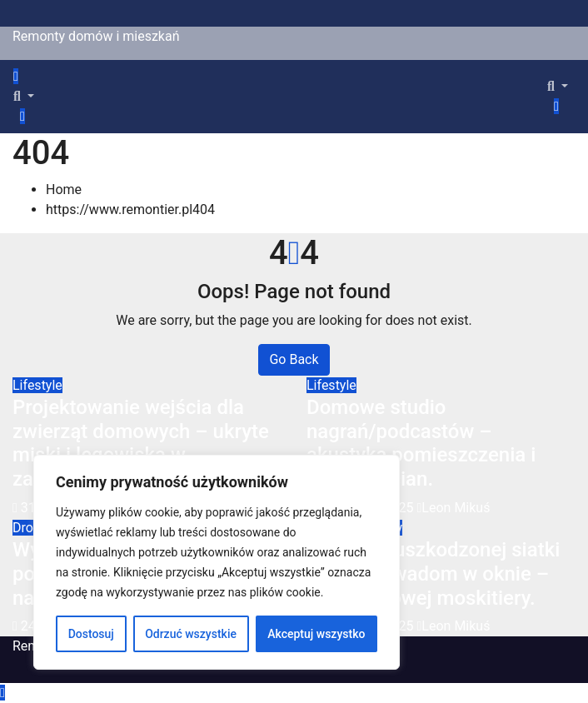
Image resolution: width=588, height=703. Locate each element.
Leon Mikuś (454, 508)
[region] (217, 562)
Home (64, 189)
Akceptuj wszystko (316, 634)
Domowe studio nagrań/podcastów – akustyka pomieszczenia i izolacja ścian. (421, 443)
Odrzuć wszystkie (191, 634)
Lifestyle (37, 385)
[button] (24, 96)
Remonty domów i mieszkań (96, 36)
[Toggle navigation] (32, 81)
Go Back (294, 359)
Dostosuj (91, 634)
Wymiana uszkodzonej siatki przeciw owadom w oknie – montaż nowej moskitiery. (433, 574)
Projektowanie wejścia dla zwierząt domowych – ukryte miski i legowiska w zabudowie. (141, 443)
